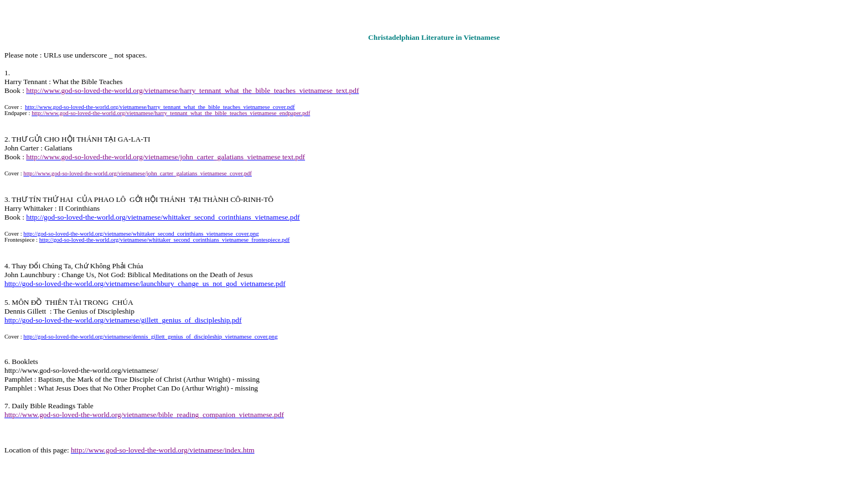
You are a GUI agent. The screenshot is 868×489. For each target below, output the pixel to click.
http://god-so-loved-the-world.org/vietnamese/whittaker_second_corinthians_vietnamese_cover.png (141, 234)
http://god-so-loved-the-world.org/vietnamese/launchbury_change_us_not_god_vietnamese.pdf (145, 283)
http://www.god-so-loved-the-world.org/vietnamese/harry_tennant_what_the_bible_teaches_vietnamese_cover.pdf (160, 107)
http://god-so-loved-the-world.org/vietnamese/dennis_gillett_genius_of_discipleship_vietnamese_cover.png (150, 337)
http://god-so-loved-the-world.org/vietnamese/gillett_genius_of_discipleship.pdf (123, 320)
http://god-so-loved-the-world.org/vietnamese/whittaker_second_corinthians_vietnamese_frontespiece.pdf (165, 240)
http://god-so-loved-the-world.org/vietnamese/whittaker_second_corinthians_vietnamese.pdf (163, 217)
